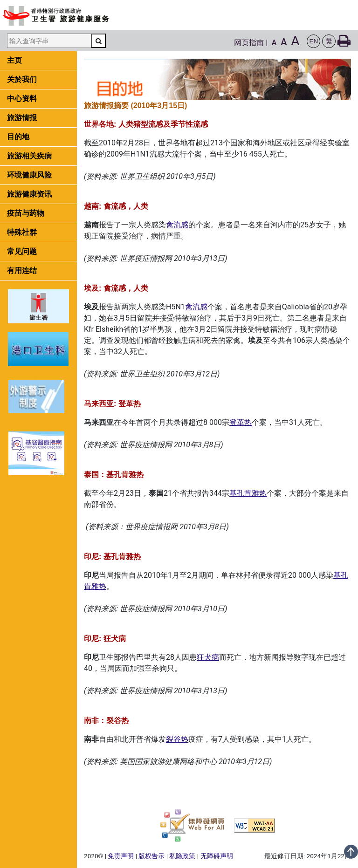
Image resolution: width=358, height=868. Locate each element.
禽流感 (177, 225)
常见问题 (22, 251)
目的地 (18, 137)
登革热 (241, 422)
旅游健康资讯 (29, 194)
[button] (313, 41)
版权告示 (151, 856)
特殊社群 (22, 232)
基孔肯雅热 (248, 493)
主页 (14, 60)
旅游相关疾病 (29, 156)
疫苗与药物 (26, 213)
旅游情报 (22, 118)
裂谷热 (177, 739)
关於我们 (22, 79)
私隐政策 (182, 856)
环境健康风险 (29, 175)
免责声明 (121, 856)
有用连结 (22, 270)
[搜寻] (98, 41)
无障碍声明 (217, 856)
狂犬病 (208, 657)
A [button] (274, 43)
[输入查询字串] (49, 41)
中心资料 (22, 99)
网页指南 (249, 43)
